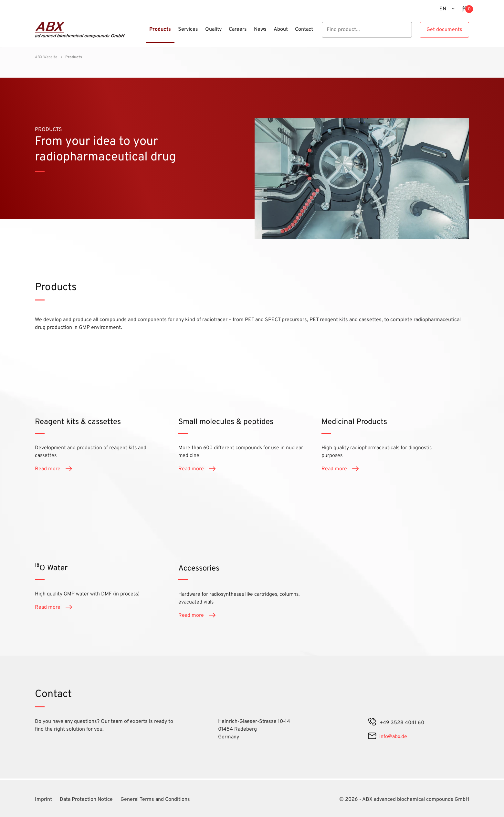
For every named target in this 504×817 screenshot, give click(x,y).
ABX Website (46, 57)
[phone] (372, 723)
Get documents (444, 30)
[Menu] (144, 33)
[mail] (372, 737)
